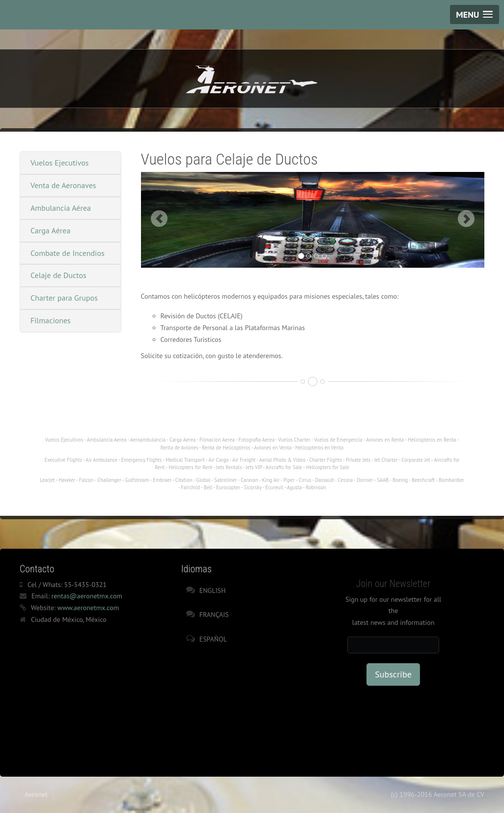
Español (213, 639)
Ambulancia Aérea (61, 208)
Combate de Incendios (68, 253)
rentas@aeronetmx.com (86, 596)
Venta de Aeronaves (63, 185)
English (213, 590)
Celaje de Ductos (58, 275)
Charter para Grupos (64, 298)
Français (214, 615)
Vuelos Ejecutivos (60, 163)
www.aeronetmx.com (88, 608)
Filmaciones (51, 320)
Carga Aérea (50, 230)
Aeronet (36, 794)
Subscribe (393, 674)
